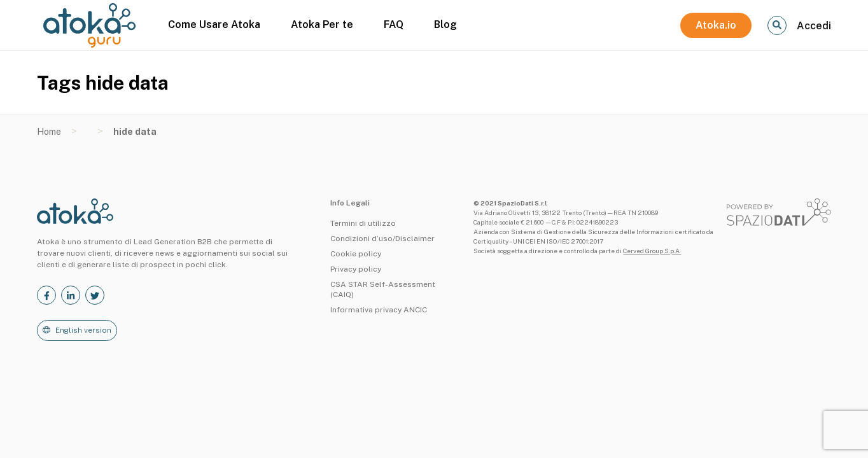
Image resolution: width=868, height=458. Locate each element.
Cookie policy (356, 254)
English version (83, 330)
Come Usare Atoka (214, 24)
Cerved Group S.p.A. (652, 251)
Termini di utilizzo (363, 223)
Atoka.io (716, 25)
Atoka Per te (322, 24)
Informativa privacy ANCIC (379, 310)
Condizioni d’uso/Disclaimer (382, 239)
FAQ (394, 24)
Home (49, 132)
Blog (445, 24)
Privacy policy (356, 269)
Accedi (814, 26)
